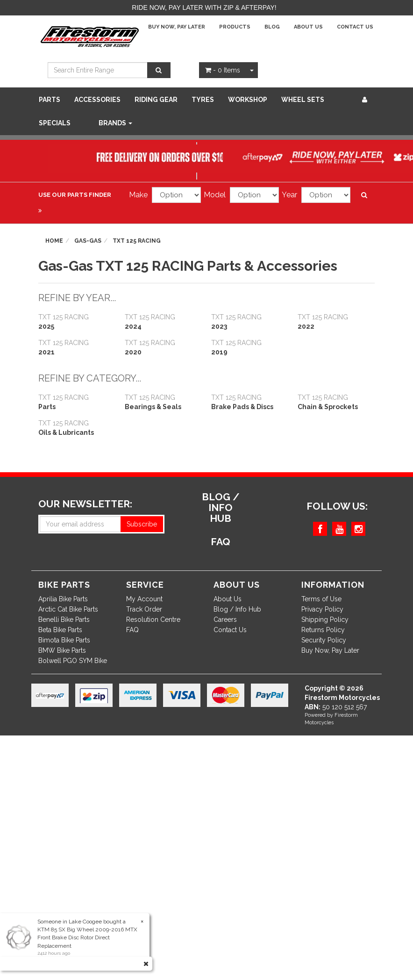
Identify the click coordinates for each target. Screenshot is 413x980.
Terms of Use (321, 599)
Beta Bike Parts (60, 630)
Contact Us (355, 27)
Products (235, 27)
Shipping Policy (325, 620)
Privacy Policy (322, 609)
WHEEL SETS (303, 100)
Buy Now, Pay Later (177, 27)
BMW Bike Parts (62, 650)
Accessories (97, 100)
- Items (223, 70)
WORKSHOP (248, 100)
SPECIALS (55, 123)
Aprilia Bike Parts (63, 599)
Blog (272, 27)
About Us (308, 27)
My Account (144, 599)
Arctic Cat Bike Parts (68, 609)
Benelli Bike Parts (64, 620)
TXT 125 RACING (137, 241)
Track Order (144, 609)
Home (54, 241)
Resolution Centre (153, 620)
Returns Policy (323, 630)
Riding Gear (156, 100)
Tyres (203, 100)
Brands (115, 123)
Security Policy (324, 640)
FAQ (132, 630)
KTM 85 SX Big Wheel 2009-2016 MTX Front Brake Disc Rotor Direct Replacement (87, 937)
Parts (50, 100)
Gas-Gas (88, 241)
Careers (225, 620)
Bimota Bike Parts (64, 640)
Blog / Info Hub (237, 609)
